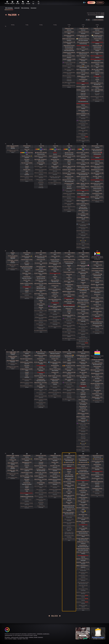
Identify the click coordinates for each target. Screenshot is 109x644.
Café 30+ (55, 153)
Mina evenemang (25, 8)
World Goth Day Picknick (97, 468)
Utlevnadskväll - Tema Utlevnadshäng (41, 284)
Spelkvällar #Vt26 (41, 369)
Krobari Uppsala (83, 386)
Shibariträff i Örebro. (27, 273)
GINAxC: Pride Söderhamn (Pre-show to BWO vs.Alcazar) (83, 566)
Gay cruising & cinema (69, 69)
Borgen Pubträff (55, 166)
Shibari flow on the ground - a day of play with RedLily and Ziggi (83, 49)
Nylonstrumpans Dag (69, 262)
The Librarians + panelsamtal (41, 263)
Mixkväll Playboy (83, 207)
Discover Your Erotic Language (69, 56)
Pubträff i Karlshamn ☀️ (55, 473)
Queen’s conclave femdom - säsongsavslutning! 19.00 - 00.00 (83, 200)
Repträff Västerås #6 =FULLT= (97, 308)
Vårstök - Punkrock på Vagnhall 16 (83, 176)
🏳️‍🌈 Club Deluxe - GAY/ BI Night (83, 323)
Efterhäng (41, 307)
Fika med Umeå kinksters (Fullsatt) (27, 359)
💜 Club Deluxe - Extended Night (69, 63)
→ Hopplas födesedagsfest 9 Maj (97, 149)
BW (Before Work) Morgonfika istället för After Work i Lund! (41, 459)
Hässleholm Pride (83, 362)
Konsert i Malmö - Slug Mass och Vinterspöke (41, 273)
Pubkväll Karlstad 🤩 (69, 355)
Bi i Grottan (83, 262)
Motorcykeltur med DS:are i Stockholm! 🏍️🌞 (97, 370)
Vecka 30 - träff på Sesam (55, 369)
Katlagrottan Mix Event (83, 579)
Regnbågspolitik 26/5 (27, 462)
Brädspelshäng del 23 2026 (83, 359)
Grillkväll (69, 471)
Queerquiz (55, 277)
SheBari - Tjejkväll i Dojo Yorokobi (83, 183)
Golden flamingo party (69, 302)
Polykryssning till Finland (69, 272)
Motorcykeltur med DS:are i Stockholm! (97, 59)
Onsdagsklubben (41, 297)
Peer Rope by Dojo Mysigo (69, 295)
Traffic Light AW (69, 529)
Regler (27, 637)
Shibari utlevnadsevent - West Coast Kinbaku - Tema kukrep (83, 56)
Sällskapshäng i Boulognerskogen (83, 535)
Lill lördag (41, 186)
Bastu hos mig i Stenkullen (69, 305)
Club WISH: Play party (55, 466)
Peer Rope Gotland (27, 287)
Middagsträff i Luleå (41, 287)
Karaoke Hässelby (41, 163)
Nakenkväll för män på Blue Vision (55, 173)
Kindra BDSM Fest (83, 545)
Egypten (69, 265)
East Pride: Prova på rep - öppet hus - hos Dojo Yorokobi (55, 459)
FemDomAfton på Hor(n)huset (27, 362)
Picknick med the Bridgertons (97, 159)
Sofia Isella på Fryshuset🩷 (83, 265)
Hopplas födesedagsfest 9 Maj (83, 173)
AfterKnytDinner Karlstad (69, 46)
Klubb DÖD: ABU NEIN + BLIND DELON (69, 499)
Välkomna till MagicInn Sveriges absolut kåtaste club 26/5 (27, 503)
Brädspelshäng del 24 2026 (97, 373)
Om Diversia (22, 637)
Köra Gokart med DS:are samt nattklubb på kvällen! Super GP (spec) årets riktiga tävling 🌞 (83, 508)
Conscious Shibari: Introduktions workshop (83, 166)
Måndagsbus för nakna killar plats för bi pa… (13, 151)
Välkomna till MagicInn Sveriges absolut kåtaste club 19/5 (27, 382)
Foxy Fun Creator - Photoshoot (27, 506)
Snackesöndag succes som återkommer (97, 97)
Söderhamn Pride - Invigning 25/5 (13, 456)
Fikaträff (97, 80)
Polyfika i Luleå (13, 460)
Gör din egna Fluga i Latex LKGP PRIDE (41, 362)
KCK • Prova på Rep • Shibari (97, 66)
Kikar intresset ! (83, 100)
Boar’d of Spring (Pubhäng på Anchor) (55, 469)
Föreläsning (69, 278)
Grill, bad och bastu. (83, 515)
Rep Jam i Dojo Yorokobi (97, 69)
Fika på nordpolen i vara (55, 273)
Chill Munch (97, 387)
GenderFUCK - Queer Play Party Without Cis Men (69, 376)
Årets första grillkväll (41, 266)
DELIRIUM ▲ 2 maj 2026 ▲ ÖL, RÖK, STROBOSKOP (83, 107)
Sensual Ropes (69, 502)
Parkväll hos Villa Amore (83, 440)
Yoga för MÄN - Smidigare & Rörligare (41, 159)
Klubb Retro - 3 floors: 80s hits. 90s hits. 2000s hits (83, 562)
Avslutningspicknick (97, 312)
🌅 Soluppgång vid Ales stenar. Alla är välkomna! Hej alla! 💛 (83, 39)
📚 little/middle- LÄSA (41, 352)
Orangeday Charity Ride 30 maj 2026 (83, 468)
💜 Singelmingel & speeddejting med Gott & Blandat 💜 (55, 306)
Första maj (69, 79)
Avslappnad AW (55, 372)
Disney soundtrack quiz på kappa (27, 493)
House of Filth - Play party (41, 473)
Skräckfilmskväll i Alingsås (83, 197)
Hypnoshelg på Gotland (69, 459)
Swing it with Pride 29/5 (69, 495)
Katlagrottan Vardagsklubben (69, 72)
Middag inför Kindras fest (83, 518)
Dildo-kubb (69, 269)
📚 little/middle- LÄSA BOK (41, 153)
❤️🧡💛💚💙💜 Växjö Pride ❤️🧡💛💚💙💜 (27, 153)
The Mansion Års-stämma (83, 369)
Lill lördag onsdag (41, 406)
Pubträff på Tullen (41, 359)
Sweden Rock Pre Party (83, 97)
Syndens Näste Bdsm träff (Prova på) (83, 549)
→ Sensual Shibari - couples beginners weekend (97, 146)
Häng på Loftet (83, 180)
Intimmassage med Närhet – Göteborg (97, 56)
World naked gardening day (83, 42)
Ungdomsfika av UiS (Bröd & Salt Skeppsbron (41, 156)
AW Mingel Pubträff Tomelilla (69, 156)
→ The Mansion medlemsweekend (83, 352)
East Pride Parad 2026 (83, 484)
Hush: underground (69, 379)
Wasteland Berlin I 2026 (97, 397)
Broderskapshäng (55, 366)
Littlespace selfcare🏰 (97, 274)
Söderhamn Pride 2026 (41, 456)
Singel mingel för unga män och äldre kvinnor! (83, 190)
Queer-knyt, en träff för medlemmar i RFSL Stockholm (83, 366)
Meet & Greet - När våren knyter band (55, 266)
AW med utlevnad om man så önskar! (69, 489)
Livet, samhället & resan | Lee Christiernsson (69, 468)
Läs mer (35, 635)
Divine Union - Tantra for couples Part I (83, 376)
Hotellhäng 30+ (55, 296)
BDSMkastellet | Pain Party (83, 303)
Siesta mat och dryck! (83, 211)
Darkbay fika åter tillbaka (83, 279)
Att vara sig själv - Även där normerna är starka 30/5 (83, 494)
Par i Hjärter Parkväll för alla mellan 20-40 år (55, 326)
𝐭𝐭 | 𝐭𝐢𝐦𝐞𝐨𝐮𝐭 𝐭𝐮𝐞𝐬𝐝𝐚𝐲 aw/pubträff (27, 369)
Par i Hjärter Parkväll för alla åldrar (69, 82)
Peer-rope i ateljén (69, 475)
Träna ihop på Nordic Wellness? (55, 310)
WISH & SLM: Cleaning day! (97, 482)
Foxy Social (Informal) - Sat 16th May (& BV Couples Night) (83, 340)
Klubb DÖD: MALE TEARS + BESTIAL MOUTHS (41, 376)
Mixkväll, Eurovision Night (83, 333)
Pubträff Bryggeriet (83, 80)
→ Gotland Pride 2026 (55, 256)
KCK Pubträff (69, 492)
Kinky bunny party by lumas (83, 582)
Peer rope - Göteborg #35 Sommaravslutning (97, 301)
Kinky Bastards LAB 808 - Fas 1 (69, 315)
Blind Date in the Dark (69, 298)
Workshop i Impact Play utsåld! (83, 163)
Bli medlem (100, 3)
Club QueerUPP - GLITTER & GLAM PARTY (83, 217)
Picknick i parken (27, 355)
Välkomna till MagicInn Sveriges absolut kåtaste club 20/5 (41, 399)
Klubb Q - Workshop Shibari (55, 156)
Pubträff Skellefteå (69, 49)
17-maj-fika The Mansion (97, 315)
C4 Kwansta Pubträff (69, 183)
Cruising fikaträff (83, 470)
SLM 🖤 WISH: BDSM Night (97, 90)
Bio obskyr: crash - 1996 (13, 470)
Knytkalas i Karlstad (41, 277)
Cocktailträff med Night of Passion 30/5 (83, 532)
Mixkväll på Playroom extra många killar (69, 180)
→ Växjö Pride (41, 146)
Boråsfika (13, 253)
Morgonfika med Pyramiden (55, 352)
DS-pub (69, 359)
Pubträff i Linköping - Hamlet (69, 59)
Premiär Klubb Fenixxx (83, 110)
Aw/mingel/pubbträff (69, 32)
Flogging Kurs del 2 (83, 59)
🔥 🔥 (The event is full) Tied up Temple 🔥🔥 (69, 366)
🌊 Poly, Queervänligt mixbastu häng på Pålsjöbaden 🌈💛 (55, 362)
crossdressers (46, 634)
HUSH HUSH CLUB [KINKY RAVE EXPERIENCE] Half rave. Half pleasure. (69, 512)
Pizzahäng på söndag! (97, 86)
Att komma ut (97, 294)
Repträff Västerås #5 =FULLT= (97, 73)
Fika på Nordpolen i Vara (97, 478)
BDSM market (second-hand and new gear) (69, 39)
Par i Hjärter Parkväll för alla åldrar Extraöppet (41, 331)
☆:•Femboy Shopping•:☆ (83, 497)
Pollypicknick (69, 274)
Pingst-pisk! (83, 393)
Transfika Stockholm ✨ (27, 156)
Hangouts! (27, 466)
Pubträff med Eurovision (83, 316)
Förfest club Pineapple (69, 203)
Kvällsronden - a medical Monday (13, 261)
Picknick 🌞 (83, 511)
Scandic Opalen (55, 383)
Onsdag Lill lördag (41, 506)
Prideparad (83, 282)
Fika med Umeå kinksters (27, 163)
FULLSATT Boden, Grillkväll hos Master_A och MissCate (83, 538)
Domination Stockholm (69, 35)
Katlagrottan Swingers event (83, 127)
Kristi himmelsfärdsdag (55, 323)
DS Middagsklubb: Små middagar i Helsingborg (83, 355)
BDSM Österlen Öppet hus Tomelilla (97, 83)
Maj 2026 (12, 15)
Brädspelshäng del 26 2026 (97, 475)
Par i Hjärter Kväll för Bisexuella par (55, 396)
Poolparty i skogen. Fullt (83, 501)
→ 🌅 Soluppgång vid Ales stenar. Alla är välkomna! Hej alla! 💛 (97, 35)
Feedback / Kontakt (33, 637)
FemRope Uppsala (55, 303)
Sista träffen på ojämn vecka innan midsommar (83, 237)
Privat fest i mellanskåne (83, 313)
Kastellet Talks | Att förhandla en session (41, 476)
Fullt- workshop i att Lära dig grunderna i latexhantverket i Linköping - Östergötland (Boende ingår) (83, 269)
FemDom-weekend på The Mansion (69, 465)
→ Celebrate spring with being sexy (97, 42)
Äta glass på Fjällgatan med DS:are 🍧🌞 (97, 384)
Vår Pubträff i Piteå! (83, 525)
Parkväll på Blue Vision (83, 124)
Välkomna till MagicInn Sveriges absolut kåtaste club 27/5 (41, 496)
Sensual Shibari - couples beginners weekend (83, 153)
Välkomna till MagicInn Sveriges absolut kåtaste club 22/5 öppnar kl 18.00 (69, 393)
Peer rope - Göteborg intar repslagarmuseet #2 (97, 281)
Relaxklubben (41, 183)
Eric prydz (69, 187)
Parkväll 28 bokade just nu (69, 210)
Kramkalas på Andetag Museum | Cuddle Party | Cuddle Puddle (55, 483)
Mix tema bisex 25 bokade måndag (69, 335)
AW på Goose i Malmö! (69, 281)
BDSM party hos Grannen (83, 413)
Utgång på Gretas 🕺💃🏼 (83, 420)
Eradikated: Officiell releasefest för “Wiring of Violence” (69, 170)
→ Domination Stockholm (83, 32)
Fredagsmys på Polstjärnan (69, 52)
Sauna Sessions (97, 390)
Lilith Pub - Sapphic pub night (69, 166)
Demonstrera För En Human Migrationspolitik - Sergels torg (97, 183)
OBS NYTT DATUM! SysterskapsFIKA (97, 52)
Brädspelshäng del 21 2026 (55, 263)
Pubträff (69, 163)
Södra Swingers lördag (83, 589)
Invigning (41, 301)
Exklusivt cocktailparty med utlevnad (83, 83)
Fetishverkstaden (97, 49)
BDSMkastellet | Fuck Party (83, 76)
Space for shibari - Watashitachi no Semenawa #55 (97, 163)
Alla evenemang (9, 9)
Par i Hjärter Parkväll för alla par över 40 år (55, 183)
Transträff (27, 490)
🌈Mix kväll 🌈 (83, 241)
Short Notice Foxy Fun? (97, 100)
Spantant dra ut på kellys (83, 320)
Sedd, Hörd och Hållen (83, 272)
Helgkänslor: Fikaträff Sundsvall (83, 286)
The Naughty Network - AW (69, 42)
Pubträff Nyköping (69, 285)
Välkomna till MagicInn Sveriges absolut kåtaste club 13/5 (41, 321)
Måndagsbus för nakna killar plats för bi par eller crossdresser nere (69, 66)
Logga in (91, 3)
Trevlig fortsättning (83, 403)
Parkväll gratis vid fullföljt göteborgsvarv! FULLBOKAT (83, 447)
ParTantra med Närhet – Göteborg (83, 46)
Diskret (15, 639)
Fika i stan (83, 379)
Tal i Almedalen (83, 293)
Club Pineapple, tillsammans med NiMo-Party (83, 231)
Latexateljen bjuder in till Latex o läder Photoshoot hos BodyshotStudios (97, 180)
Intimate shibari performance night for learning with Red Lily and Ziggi (55, 289)
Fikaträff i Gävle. (27, 170)
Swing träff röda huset (83, 130)
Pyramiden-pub (27, 277)
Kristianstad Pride (83, 491)
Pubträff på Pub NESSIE (41, 270)
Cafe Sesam (27, 159)
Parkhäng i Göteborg (83, 400)
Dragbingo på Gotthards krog (27, 496)
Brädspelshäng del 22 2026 (97, 298)
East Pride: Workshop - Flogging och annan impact (27, 476)
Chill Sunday (97, 93)
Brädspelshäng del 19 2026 (97, 63)
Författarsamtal (55, 286)
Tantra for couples (83, 504)
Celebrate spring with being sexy (83, 103)
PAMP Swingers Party (69, 532)
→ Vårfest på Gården (97, 39)
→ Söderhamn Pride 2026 (55, 456)
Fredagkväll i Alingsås (69, 485)
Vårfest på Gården (83, 63)
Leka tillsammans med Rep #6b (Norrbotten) (83, 159)
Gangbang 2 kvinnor (41, 327)
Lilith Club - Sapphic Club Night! (69, 509)
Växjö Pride (27, 149)
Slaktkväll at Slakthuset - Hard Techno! (83, 114)
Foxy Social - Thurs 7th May (55, 176)
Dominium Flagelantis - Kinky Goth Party (83, 86)
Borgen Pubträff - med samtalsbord (55, 376)
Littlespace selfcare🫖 (97, 46)
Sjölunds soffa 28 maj (55, 476)
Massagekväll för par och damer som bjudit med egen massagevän (55, 180)
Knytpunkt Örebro (55, 270)
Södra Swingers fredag (69, 536)
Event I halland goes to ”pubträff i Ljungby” (83, 69)
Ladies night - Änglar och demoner (83, 552)
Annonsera (40, 637)
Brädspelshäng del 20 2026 (97, 170)
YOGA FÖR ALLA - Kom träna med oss (41, 383)
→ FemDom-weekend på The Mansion (83, 465)
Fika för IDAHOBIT (97, 318)
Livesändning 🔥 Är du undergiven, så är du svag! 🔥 (83, 66)
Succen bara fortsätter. (83, 134)
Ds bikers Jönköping (41, 366)
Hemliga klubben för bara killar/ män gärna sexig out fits (27, 180)
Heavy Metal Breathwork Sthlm (55, 299)
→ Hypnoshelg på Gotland (83, 459)
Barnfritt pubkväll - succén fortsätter (97, 197)
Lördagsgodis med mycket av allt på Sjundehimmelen (83, 221)
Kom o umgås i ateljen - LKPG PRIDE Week (13, 353)
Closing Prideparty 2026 (83, 477)
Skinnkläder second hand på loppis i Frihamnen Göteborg (83, 52)
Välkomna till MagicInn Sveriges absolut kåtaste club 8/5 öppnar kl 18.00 (69, 197)
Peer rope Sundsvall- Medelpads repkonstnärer (27, 266)
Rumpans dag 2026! (55, 260)
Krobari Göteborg (41, 372)
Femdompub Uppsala (69, 159)
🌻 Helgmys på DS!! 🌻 (69, 462)
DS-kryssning (83, 396)
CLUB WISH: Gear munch (41, 280)
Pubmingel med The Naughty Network (69, 173)
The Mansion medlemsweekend (69, 352)
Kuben (27, 173)
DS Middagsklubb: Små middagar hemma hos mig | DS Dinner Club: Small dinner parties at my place (83, 35)
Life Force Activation (97, 380)
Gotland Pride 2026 (41, 260)
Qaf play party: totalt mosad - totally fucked (83, 310)
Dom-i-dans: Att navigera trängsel (83, 521)
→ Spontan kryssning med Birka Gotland (69, 260)
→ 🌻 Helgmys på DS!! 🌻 (83, 462)
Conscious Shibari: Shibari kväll (83, 187)
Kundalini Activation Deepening (13, 357)
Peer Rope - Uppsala (97, 176)
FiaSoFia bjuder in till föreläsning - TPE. (83, 389)
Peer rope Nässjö (83, 372)
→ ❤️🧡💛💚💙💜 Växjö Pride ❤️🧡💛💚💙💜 (41, 149)
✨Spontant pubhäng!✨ (83, 306)
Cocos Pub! (83, 93)
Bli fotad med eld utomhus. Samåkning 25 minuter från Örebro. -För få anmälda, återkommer (83, 481)
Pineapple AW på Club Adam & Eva (69, 506)
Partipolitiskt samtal (83, 296)
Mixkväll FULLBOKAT (83, 605)
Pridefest (69, 312)
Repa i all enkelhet (55, 280)
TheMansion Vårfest (69, 29)
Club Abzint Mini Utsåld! (83, 214)
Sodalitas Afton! (55, 293)
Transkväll (41, 462)
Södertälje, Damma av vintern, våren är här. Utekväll (83, 90)
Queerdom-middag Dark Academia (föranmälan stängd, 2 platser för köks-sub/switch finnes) (97, 322)
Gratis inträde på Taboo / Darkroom (41, 166)
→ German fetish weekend (55, 253)
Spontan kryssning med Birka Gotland (55, 284)
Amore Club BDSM (83, 528)
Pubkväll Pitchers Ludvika (27, 260)
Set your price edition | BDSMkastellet (83, 417)
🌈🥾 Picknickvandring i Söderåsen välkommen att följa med (83, 474)
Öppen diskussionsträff (13, 463)
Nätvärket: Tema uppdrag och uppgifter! (83, 73)
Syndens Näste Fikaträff (55, 355)
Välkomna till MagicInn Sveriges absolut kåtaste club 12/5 (27, 297)
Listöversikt (17, 8)
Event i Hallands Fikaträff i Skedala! (13, 147)
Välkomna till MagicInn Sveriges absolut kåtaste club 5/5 (27, 176)
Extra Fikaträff (55, 163)
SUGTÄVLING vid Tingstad (97, 200)
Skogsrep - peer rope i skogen (97, 284)
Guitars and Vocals (69, 176)
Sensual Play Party (55, 159)
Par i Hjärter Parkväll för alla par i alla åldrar (69, 207)
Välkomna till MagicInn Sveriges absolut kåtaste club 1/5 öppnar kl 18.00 (69, 76)
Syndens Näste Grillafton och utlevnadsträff (83, 299)
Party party (83, 336)
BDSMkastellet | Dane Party (83, 194)
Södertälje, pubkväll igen (83, 555)
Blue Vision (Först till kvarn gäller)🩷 (97, 329)
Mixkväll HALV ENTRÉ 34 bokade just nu (83, 247)
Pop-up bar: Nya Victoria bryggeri (41, 466)
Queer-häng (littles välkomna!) (97, 288)
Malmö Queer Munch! (41, 290)
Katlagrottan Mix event (83, 433)
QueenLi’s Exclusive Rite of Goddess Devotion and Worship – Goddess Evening (83, 204)
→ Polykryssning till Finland (83, 260)
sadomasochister (9, 635)
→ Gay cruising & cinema (83, 117)
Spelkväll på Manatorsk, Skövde (69, 291)
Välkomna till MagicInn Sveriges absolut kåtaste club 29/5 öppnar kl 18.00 (69, 526)
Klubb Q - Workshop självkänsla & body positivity (27, 469)
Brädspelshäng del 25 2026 (83, 487)
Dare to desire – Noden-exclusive (41, 294)
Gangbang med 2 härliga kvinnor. (97, 495)
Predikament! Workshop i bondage (97, 187)
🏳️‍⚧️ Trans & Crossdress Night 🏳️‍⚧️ (83, 224)
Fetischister (40, 634)
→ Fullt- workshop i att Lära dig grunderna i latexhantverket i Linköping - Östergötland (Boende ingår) (97, 271)
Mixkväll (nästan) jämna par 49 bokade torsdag (69, 86)
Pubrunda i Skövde (83, 410)
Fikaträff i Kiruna (97, 76)
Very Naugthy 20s (83, 406)
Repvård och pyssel (69, 153)
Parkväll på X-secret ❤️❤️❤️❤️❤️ (83, 137)
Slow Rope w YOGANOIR (97, 363)
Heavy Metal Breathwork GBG (97, 173)
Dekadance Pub (69, 288)
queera (19, 635)
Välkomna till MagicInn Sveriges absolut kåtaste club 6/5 (41, 176)
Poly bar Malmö (27, 270)
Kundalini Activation (97, 190)
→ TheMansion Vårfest (83, 29)
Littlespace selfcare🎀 (97, 153)
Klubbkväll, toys (69, 308)
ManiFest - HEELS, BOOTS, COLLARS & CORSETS (83, 559)
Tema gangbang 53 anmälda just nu (27, 386)
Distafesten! (83, 383)
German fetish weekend (41, 253)
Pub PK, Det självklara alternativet (13, 257)
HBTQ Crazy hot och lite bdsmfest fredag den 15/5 (69, 329)
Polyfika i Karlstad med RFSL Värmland (27, 284)
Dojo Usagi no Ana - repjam (13, 361)
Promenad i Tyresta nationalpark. (83, 170)
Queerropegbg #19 (69, 478)
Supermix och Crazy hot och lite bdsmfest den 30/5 (83, 592)
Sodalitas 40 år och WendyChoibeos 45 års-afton (55, 479)
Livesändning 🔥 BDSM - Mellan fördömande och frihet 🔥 (83, 289)
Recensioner (34, 8)
